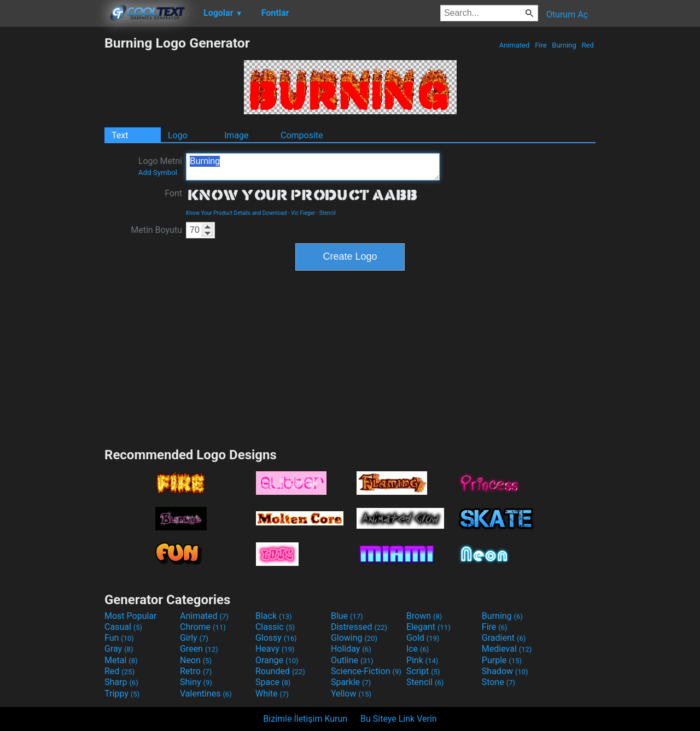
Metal (121, 660)
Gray (119, 649)
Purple (502, 660)
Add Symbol (158, 172)
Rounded (280, 671)
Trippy (122, 694)
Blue (347, 616)
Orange (277, 660)
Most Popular (131, 616)
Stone (498, 682)
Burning (564, 45)
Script (423, 671)
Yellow (351, 694)
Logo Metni (160, 166)
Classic (275, 627)
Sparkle (351, 682)
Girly (194, 638)
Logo (178, 135)
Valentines (206, 694)
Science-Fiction (366, 671)
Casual (123, 627)
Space (273, 682)
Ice (418, 649)
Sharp (121, 682)
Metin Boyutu (156, 230)
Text (120, 135)
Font (173, 193)
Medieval (507, 649)
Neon (196, 660)
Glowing (354, 638)
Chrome (203, 627)
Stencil (328, 213)
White (272, 694)
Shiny (196, 682)
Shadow (505, 671)
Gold (423, 638)
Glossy (276, 638)
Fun (119, 638)
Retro (196, 671)
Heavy (275, 649)
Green (199, 649)
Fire (541, 45)
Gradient (504, 638)
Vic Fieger (303, 213)
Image (237, 135)
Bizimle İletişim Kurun (305, 719)
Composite (302, 135)
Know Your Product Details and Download (236, 213)
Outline (352, 660)
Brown (424, 616)
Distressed (359, 627)
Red (588, 45)
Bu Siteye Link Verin (399, 719)
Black (274, 616)
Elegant (428, 627)
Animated (514, 45)
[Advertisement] (52, 199)
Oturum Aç (567, 14)
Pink (422, 660)
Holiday (351, 649)
